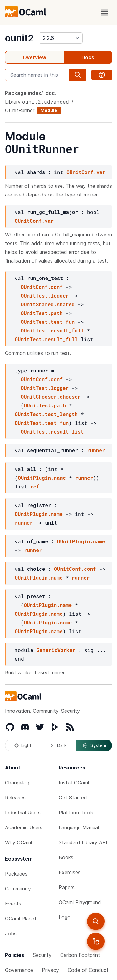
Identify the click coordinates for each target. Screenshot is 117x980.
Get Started (73, 798)
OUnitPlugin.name (42, 478)
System (94, 745)
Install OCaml (74, 783)
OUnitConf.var (86, 172)
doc (50, 93)
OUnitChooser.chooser (51, 397)
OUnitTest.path (41, 313)
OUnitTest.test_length (46, 414)
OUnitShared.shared (48, 304)
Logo (65, 917)
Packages (16, 874)
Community (18, 889)
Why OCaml (18, 842)
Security (42, 955)
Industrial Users (23, 813)
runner (96, 450)
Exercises (70, 872)
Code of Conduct (88, 970)
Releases (15, 798)
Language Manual (79, 827)
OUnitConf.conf (41, 287)
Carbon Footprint (80, 955)
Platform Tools (76, 813)
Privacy (50, 970)
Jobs (11, 934)
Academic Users (24, 827)
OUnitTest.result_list (52, 432)
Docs (88, 57)
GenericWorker (56, 650)
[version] (61, 38)
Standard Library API (83, 842)
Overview (34, 57)
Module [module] (49, 110)
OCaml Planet (21, 919)
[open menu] (105, 12)
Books (66, 857)
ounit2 (19, 38)
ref (35, 486)
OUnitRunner (20, 110)
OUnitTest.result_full (52, 330)
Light (23, 745)
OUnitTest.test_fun (48, 322)
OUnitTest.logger (45, 296)
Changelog (17, 783)
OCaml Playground (80, 902)
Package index (23, 93)
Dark (59, 745)
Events (13, 904)
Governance (19, 970)
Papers (67, 887)
